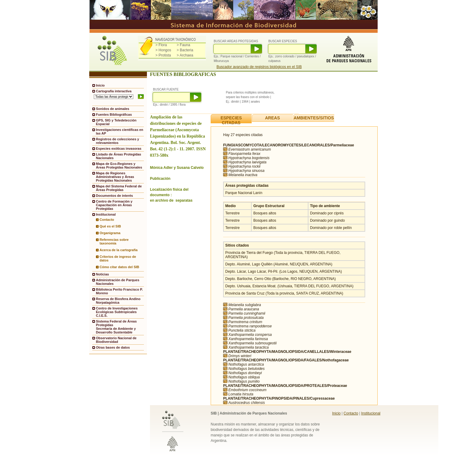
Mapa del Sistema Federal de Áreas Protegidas (119, 188)
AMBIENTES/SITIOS (314, 118)
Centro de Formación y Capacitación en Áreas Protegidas (114, 205)
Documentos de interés (114, 196)
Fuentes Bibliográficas (114, 114)
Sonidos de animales (113, 109)
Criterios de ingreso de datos (118, 258)
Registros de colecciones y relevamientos (117, 141)
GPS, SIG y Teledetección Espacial (116, 122)
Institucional (371, 413)
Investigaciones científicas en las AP (120, 131)
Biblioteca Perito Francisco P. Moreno (119, 291)
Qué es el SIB (110, 226)
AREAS (272, 118)
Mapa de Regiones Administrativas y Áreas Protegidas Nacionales (115, 177)
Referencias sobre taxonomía (114, 241)
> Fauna (183, 45)
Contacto (107, 220)
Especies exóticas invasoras (119, 149)
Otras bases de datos (113, 347)
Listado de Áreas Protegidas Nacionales (119, 156)
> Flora (161, 45)
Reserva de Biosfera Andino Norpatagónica (118, 301)
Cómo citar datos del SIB (119, 267)
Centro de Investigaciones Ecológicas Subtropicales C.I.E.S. (117, 312)
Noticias (102, 274)
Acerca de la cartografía (119, 250)
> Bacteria (185, 50)
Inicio (100, 85)
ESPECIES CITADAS (231, 120)
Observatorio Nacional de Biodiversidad (116, 340)
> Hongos (163, 50)
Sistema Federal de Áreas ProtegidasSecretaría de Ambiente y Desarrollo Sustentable (116, 327)
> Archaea (185, 55)
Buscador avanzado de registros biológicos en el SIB (259, 67)
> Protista (163, 55)
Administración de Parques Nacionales (118, 282)
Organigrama (110, 233)
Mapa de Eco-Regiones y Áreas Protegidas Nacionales (119, 166)
